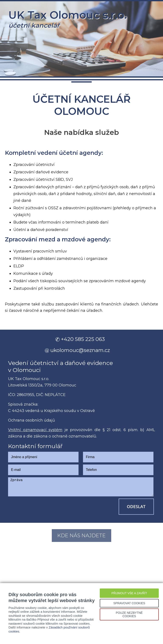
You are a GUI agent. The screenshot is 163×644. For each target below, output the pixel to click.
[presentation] (40, 507)
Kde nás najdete (81, 535)
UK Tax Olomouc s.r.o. (68, 19)
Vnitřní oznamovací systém (35, 430)
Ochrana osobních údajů (32, 420)
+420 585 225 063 (83, 339)
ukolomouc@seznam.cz (80, 350)
